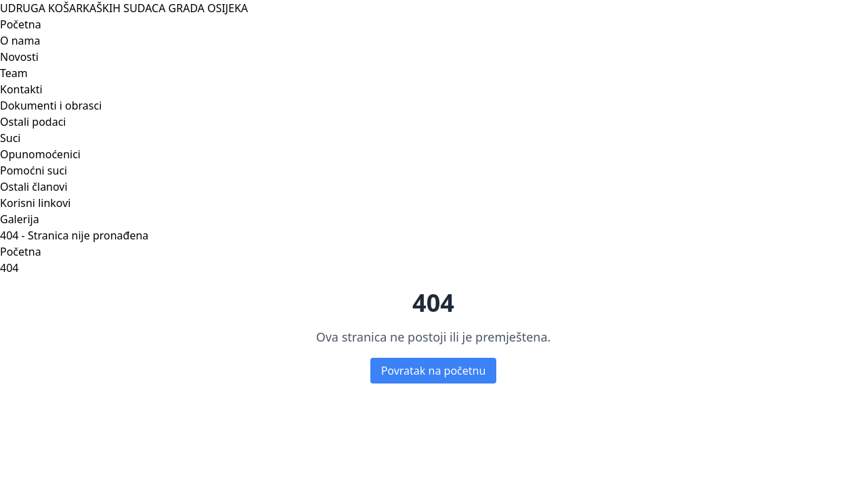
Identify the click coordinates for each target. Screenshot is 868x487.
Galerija (20, 219)
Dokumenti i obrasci (51, 106)
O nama (20, 41)
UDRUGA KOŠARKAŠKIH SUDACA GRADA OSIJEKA (124, 8)
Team (14, 73)
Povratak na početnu (434, 371)
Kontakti (21, 89)
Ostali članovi (34, 187)
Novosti (19, 57)
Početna (21, 24)
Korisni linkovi (35, 203)
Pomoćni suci (34, 170)
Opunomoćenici (40, 154)
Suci (10, 138)
